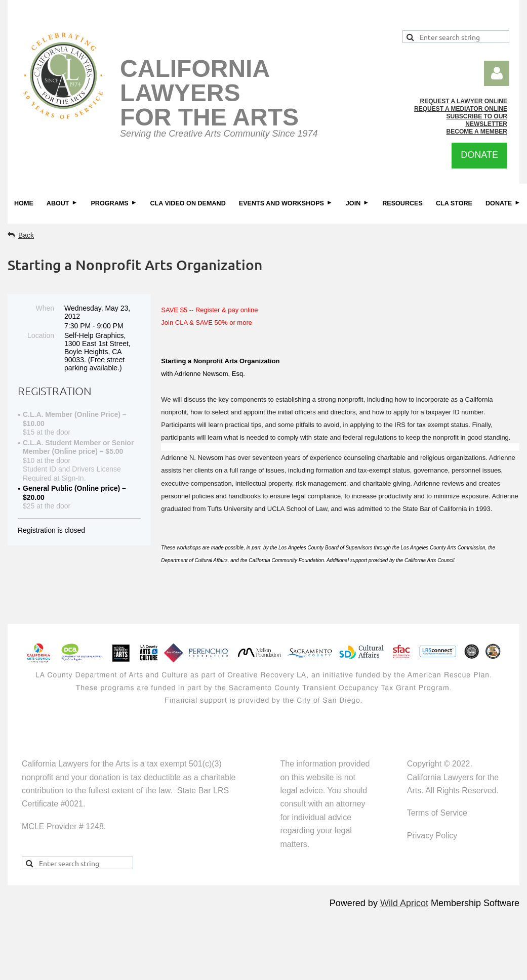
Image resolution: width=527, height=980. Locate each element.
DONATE (479, 155)
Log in (497, 73)
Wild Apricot (404, 903)
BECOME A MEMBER (477, 132)
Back (26, 235)
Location (41, 335)
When (45, 308)
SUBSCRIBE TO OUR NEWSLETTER (477, 120)
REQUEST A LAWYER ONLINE (464, 101)
